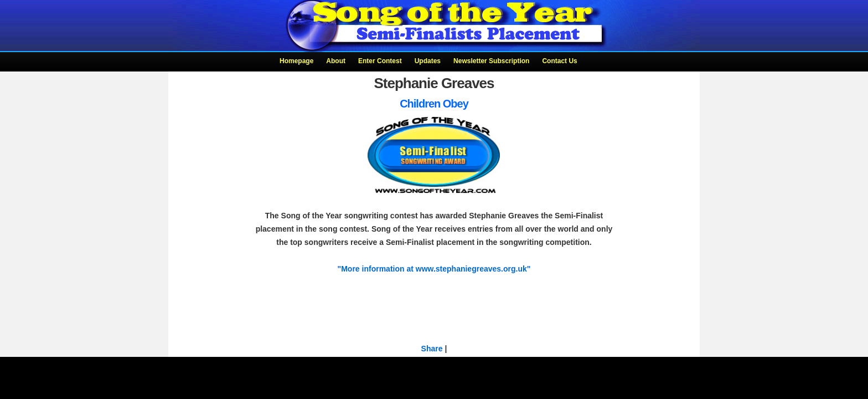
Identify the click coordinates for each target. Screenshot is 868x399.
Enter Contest (380, 61)
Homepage (296, 61)
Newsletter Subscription (491, 61)
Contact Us (559, 61)
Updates (428, 61)
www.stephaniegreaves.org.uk (471, 269)
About (336, 61)
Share (432, 349)
